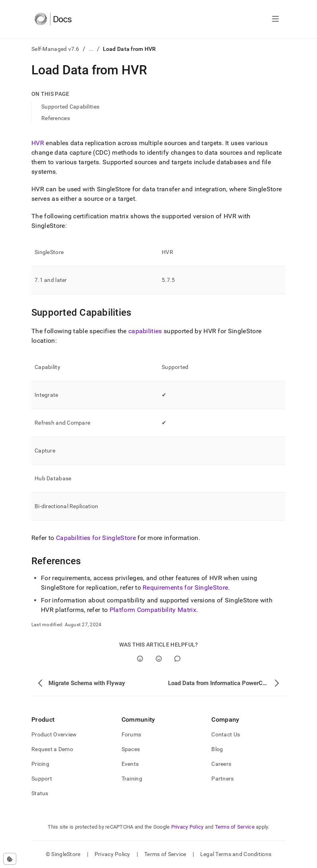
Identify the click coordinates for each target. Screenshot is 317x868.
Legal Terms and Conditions (236, 854)
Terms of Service (235, 827)
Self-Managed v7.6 (55, 49)
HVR (38, 143)
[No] (159, 659)
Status (40, 793)
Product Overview (54, 734)
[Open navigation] (275, 19)
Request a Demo (52, 749)
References (56, 118)
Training (132, 779)
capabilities (145, 331)
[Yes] (140, 659)
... (91, 49)
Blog (217, 749)
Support (42, 779)
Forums (131, 734)
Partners (222, 779)
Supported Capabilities (70, 107)
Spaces (131, 749)
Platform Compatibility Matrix (153, 610)
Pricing (40, 764)
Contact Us (226, 734)
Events (130, 764)
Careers (221, 764)
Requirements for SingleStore (185, 587)
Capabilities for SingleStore (96, 538)
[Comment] (177, 659)
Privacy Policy (187, 827)
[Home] (53, 19)
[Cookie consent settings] (10, 859)
